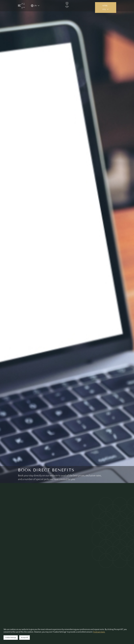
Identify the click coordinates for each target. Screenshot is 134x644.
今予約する (105, 8)
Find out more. (99, 632)
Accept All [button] (24, 638)
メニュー (21, 6)
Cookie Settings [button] (11, 638)
